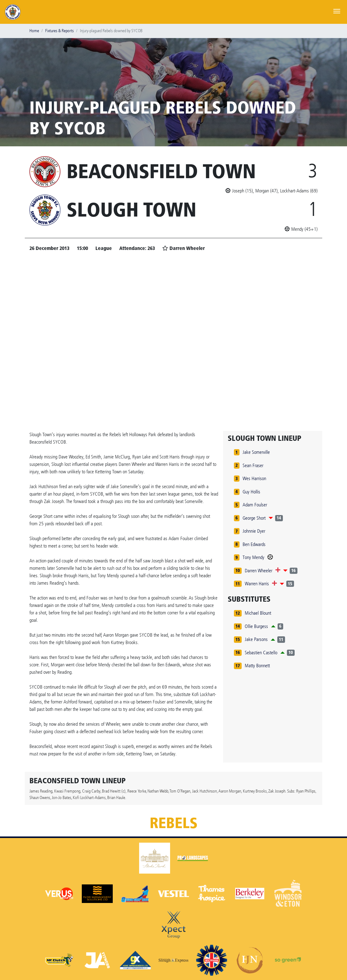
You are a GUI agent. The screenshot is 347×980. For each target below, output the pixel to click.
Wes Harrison (254, 478)
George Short (254, 518)
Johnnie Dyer (254, 531)
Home (34, 31)
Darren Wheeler (259, 571)
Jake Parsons (256, 639)
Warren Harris (257, 584)
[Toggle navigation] (337, 11)
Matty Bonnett (257, 666)
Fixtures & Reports (59, 31)
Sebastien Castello (261, 653)
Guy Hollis (251, 492)
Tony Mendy (253, 557)
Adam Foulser (255, 505)
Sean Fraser (253, 465)
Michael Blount (258, 613)
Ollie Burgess (256, 626)
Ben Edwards (254, 544)
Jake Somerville (256, 452)
